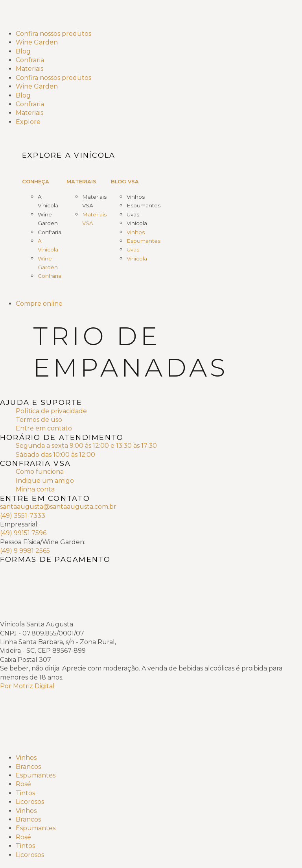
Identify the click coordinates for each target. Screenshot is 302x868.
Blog (23, 51)
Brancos (28, 767)
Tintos (25, 793)
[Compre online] (159, 304)
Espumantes (144, 205)
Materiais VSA (94, 201)
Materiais (29, 69)
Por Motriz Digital (27, 686)
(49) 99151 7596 (23, 533)
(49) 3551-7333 (23, 516)
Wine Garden (37, 42)
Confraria (30, 60)
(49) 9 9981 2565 (25, 551)
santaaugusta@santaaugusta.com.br (58, 507)
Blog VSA (125, 182)
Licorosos (30, 802)
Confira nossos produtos (53, 34)
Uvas (133, 214)
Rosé (23, 784)
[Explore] (159, 122)
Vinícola (137, 223)
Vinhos (136, 197)
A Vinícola (48, 201)
